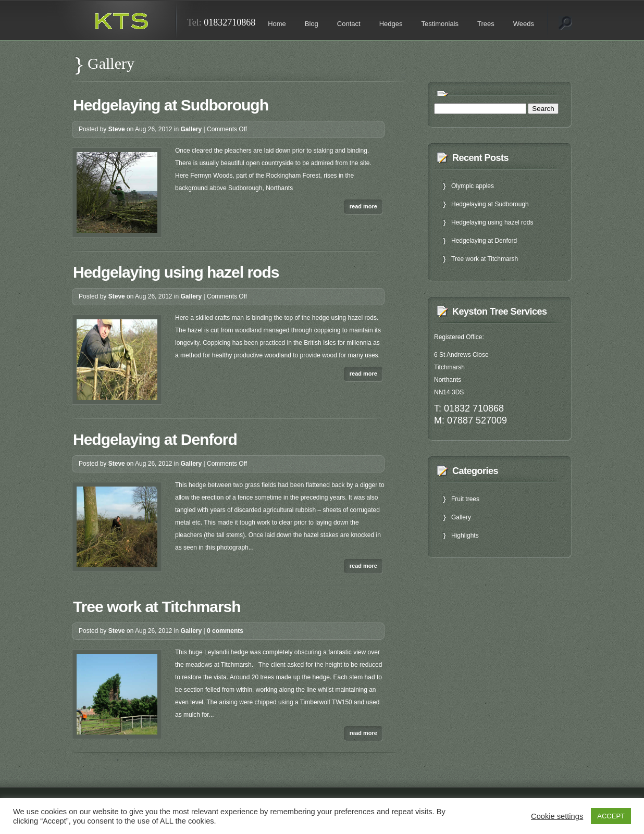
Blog (312, 24)
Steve (117, 129)
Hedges (391, 24)
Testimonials (440, 24)
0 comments (225, 631)
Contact (349, 24)
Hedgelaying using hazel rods (176, 272)
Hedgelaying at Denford (155, 439)
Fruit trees (465, 499)
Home (277, 24)
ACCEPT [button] (611, 816)
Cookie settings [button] (557, 816)
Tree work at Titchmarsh (157, 607)
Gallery (191, 129)
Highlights (465, 536)
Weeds (524, 24)
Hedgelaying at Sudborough (171, 105)
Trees (486, 24)
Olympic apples (473, 186)
